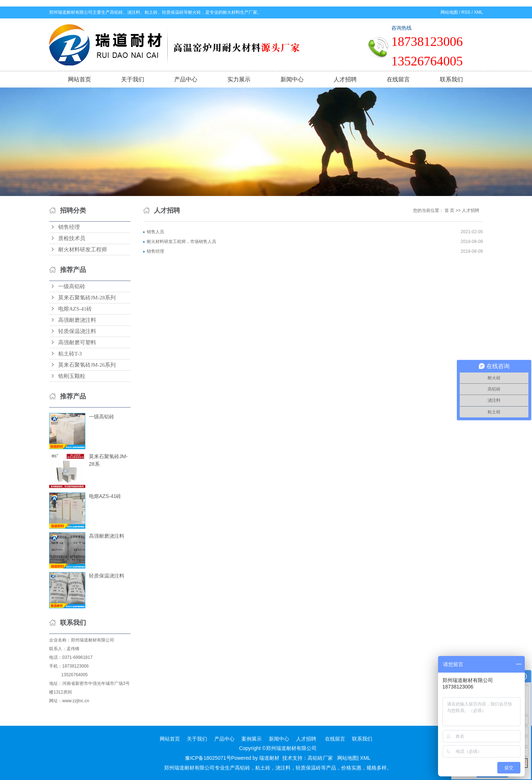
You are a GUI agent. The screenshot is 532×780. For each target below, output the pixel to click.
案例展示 (252, 739)
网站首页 (80, 79)
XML (478, 12)
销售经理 (69, 227)
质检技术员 (72, 238)
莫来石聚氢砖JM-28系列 (87, 298)
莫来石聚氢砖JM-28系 (108, 460)
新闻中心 (292, 79)
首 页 (449, 210)
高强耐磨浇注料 (77, 320)
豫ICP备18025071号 (208, 758)
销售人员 (155, 232)
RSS (466, 12)
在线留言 (398, 79)
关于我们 (133, 79)
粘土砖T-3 (70, 354)
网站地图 (449, 12)
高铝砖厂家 (320, 758)
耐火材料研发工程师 (83, 250)
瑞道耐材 (269, 758)
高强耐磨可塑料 (77, 342)
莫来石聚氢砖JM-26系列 (87, 365)
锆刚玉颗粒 (72, 376)
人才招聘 (345, 79)
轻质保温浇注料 (77, 331)
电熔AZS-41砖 (75, 309)
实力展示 (239, 79)
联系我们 (451, 79)
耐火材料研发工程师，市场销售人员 (181, 242)
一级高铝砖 (72, 286)
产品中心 (186, 79)
